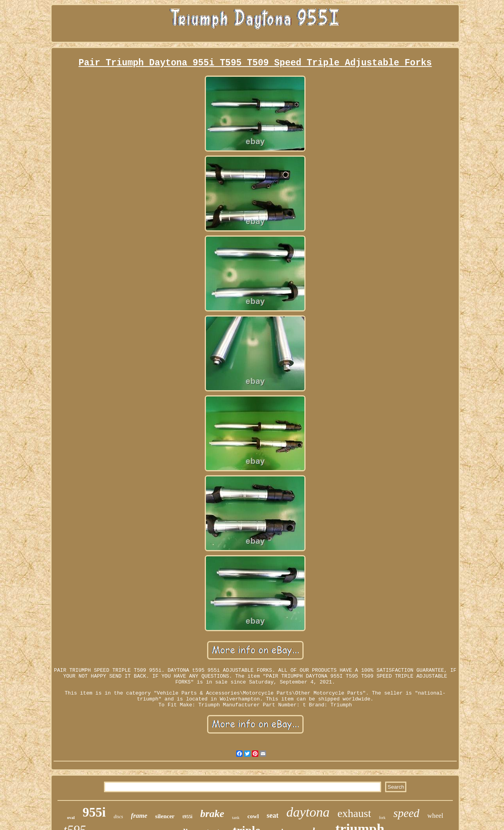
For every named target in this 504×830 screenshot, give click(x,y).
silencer (165, 816)
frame (139, 816)
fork (382, 818)
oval (71, 817)
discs (119, 817)
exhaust (354, 813)
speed (406, 813)
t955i (187, 817)
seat (272, 815)
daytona (308, 812)
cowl (253, 816)
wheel (435, 816)
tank (236, 817)
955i (94, 812)
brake (212, 814)
